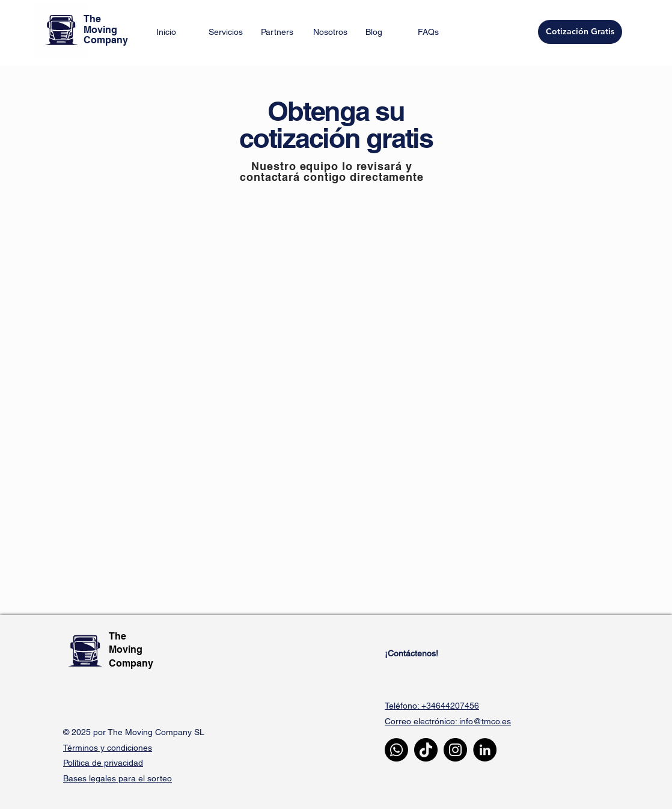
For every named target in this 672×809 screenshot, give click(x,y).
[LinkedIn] (485, 750)
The (119, 636)
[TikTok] (426, 750)
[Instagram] (455, 750)
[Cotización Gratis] (580, 32)
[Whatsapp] (396, 750)
